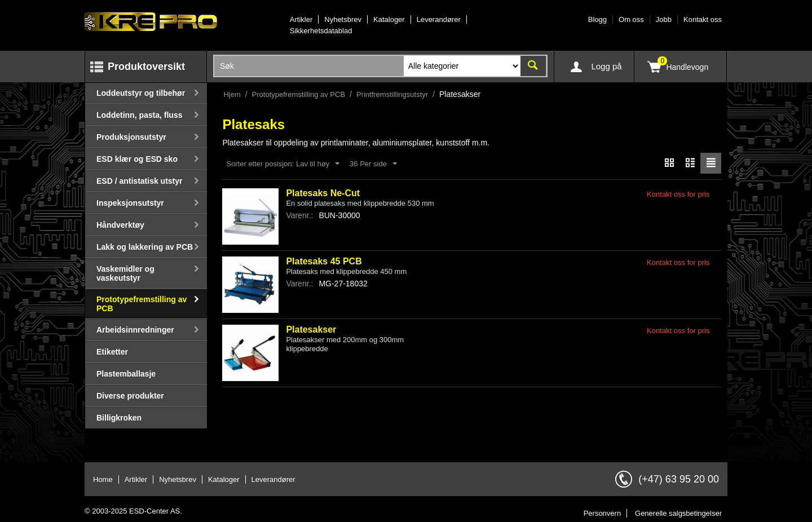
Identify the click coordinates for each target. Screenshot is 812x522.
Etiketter (112, 352)
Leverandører (439, 19)
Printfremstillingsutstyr (392, 94)
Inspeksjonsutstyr (130, 203)
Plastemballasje (126, 374)
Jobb (664, 19)
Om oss (631, 19)
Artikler (301, 19)
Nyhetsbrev (343, 19)
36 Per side (373, 164)
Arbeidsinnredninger (135, 330)
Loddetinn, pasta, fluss (139, 115)
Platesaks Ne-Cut (323, 193)
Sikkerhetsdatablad (321, 31)
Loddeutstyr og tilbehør (141, 93)
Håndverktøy (120, 225)
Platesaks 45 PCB (324, 261)
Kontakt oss (703, 19)
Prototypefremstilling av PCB (142, 304)
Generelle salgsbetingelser (678, 513)
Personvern (602, 513)
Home (103, 479)
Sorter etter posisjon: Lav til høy (283, 164)
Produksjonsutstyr (131, 137)
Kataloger (389, 19)
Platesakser (311, 329)
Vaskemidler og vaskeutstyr (125, 273)
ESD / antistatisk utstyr (140, 181)
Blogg (597, 19)
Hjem (232, 94)
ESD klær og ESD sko (137, 159)
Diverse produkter (130, 396)
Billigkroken (119, 418)
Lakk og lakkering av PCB (145, 247)
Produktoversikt (146, 67)
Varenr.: (299, 215)
